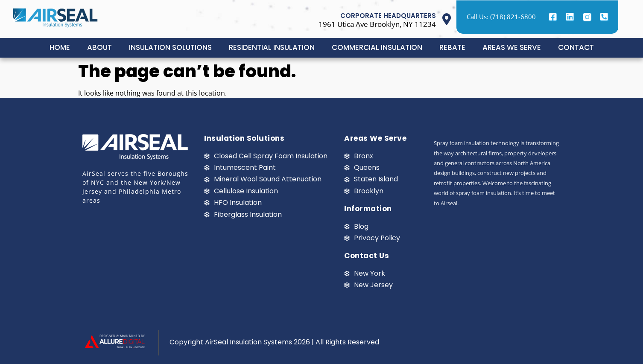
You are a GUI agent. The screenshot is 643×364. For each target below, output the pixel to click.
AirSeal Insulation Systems (248, 342)
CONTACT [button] (576, 47)
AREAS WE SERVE (512, 47)
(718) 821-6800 (513, 17)
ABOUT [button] (99, 47)
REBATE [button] (452, 47)
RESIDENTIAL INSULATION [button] (272, 47)
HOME (60, 47)
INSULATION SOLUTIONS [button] (170, 47)
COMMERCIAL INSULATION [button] (377, 47)
